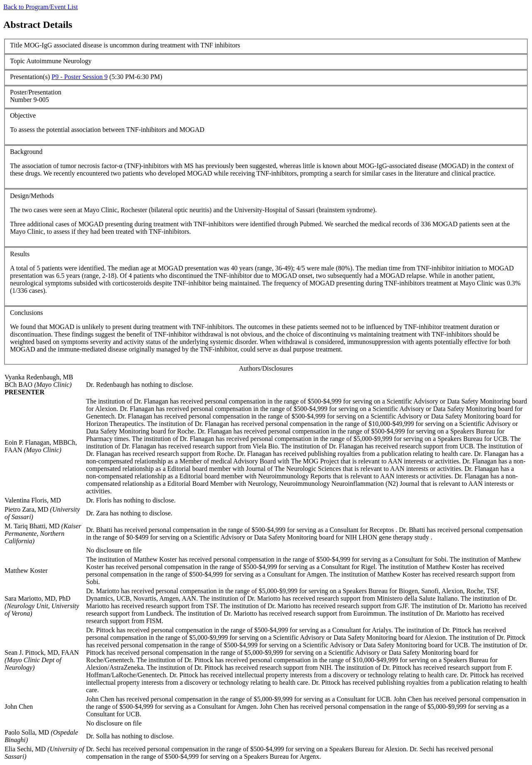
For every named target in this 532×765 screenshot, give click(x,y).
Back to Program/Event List (41, 7)
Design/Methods (32, 196)
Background (26, 152)
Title (16, 45)
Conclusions (26, 313)
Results (20, 254)
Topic (17, 61)
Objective (23, 115)
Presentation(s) (30, 77)
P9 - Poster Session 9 (80, 77)
